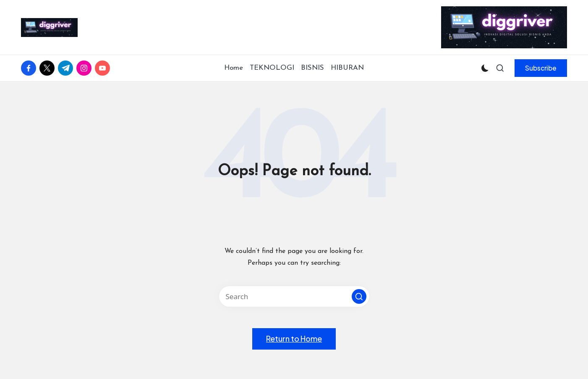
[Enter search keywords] (294, 296)
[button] (541, 68)
